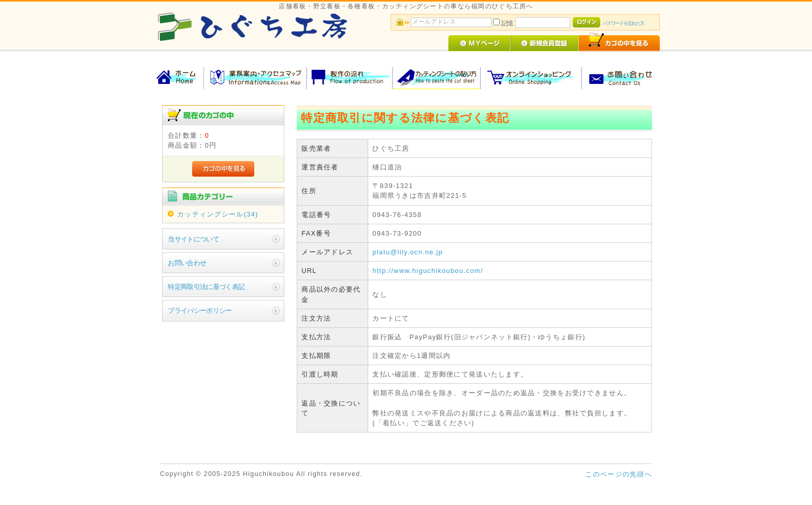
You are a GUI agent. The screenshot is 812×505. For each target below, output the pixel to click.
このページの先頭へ (619, 474)
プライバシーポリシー (200, 311)
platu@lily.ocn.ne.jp (408, 252)
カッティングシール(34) (218, 214)
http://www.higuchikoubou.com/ (428, 271)
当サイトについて (193, 239)
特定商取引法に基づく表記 (206, 287)
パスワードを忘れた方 (624, 23)
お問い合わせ (187, 263)
